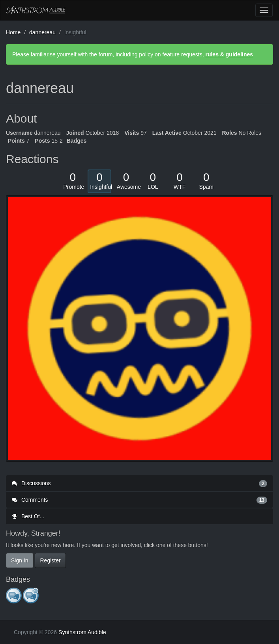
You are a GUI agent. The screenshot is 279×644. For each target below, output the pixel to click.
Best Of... (28, 516)
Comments (139, 500)
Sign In (20, 560)
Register (50, 560)
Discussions (139, 483)
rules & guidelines (229, 54)
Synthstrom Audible (36, 10)
